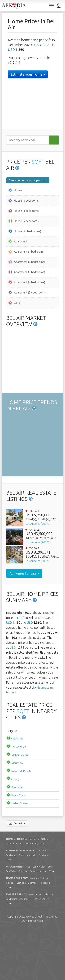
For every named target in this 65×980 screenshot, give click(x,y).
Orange (16, 831)
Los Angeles (19, 799)
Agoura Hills (25, 951)
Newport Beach (21, 823)
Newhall (10, 895)
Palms (50, 919)
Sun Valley (11, 923)
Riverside (17, 839)
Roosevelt (45, 935)
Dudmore (33, 935)
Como (21, 907)
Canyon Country (41, 951)
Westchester (35, 946)
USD (38, 45)
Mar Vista (34, 891)
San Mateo (45, 907)
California (17, 791)
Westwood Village (39, 930)
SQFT (38, 162)
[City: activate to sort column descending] (32, 783)
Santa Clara (18, 847)
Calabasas (49, 946)
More (43, 895)
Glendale (23, 923)
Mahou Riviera (20, 807)
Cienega (10, 935)
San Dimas (11, 907)
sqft (48, 40)
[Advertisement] (32, 338)
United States (20, 855)
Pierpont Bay (32, 895)
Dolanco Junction (38, 923)
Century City (39, 919)
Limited (42, 968)
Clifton (44, 891)
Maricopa (17, 815)
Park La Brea (43, 902)
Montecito (32, 907)
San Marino (12, 951)
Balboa (20, 895)
